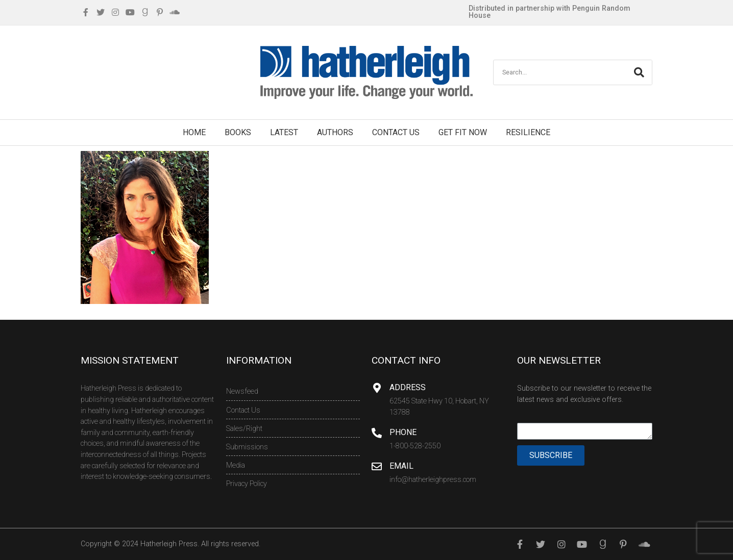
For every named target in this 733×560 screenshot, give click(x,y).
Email (401, 466)
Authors (335, 132)
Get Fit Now (463, 132)
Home (194, 132)
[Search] (639, 72)
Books (238, 132)
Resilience (528, 132)
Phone (403, 432)
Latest (284, 132)
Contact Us (396, 132)
